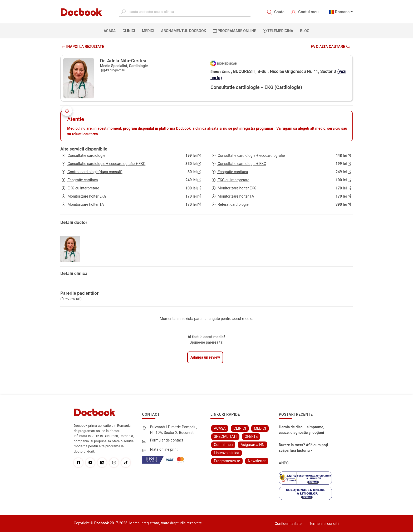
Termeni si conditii (324, 524)
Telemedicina (278, 31)
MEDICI (148, 31)
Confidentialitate (288, 524)
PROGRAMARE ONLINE (235, 31)
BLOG (305, 31)
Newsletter (257, 461)
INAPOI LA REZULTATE (83, 47)
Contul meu (308, 12)
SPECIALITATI (225, 436)
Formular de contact (167, 440)
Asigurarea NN (252, 445)
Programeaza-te (227, 461)
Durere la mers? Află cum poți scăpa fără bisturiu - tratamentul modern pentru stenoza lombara (304, 448)
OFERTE (251, 436)
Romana (342, 12)
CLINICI (129, 31)
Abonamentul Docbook (184, 31)
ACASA (111, 31)
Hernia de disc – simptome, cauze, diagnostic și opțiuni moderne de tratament (302, 430)
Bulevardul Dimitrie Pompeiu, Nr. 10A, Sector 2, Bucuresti (174, 430)
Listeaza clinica (227, 453)
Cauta (279, 12)
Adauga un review (205, 357)
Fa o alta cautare (330, 47)
